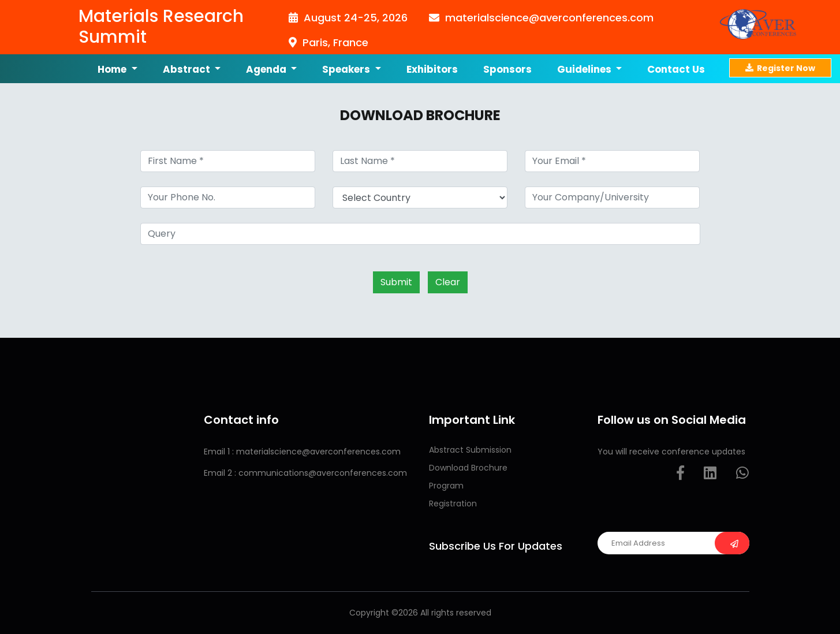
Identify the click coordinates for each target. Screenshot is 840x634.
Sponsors (507, 69)
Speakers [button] (347, 69)
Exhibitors (432, 69)
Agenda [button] (267, 69)
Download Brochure (468, 468)
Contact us (676, 69)
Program (446, 486)
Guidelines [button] (585, 69)
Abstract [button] (188, 69)
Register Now (780, 68)
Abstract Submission (470, 450)
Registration (453, 504)
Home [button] (113, 69)
